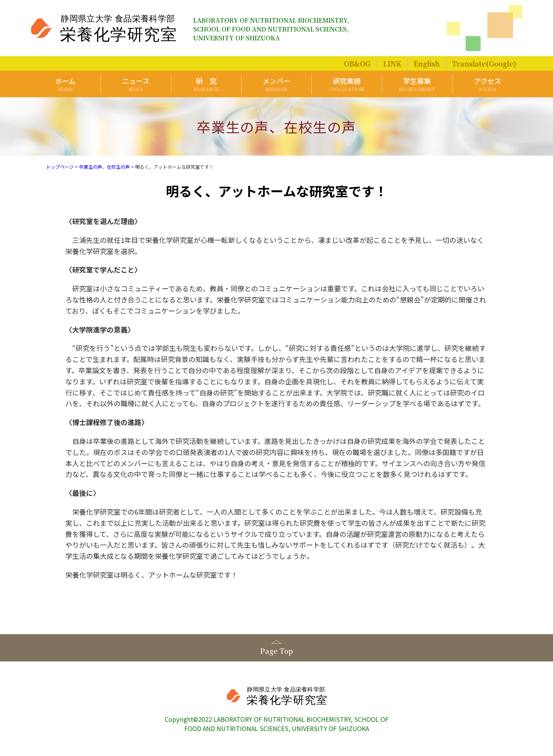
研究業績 (347, 84)
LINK (392, 63)
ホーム (66, 84)
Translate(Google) (484, 63)
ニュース (136, 84)
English (427, 63)
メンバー (276, 84)
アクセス (487, 84)
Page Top (276, 651)
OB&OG (357, 63)
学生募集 (417, 84)
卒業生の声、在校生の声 (104, 167)
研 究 (206, 84)
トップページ (60, 167)
